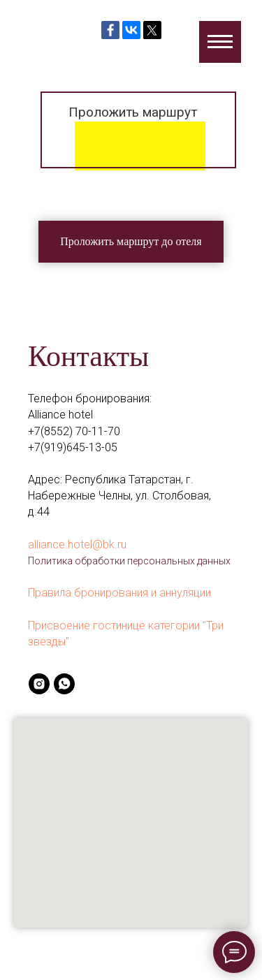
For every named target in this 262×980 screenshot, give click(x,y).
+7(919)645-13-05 (73, 447)
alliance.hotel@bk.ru (77, 544)
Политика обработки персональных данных (129, 561)
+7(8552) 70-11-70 (74, 431)
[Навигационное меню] (220, 42)
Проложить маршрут (133, 112)
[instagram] (39, 684)
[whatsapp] (64, 684)
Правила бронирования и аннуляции (119, 593)
